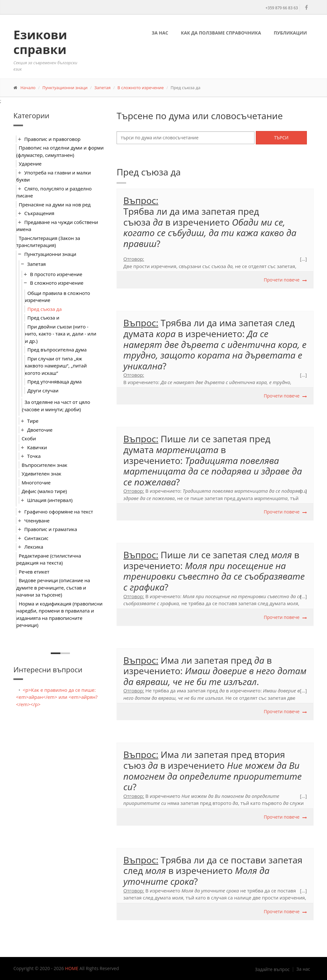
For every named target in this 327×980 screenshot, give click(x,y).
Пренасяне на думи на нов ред (55, 204)
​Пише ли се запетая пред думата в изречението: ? (213, 460)
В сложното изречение (141, 88)
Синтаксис (36, 538)
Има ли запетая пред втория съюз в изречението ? (212, 771)
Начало (28, 88)
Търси (281, 138)
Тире (33, 421)
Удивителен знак (42, 474)
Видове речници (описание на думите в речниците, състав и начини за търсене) (53, 587)
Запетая (103, 88)
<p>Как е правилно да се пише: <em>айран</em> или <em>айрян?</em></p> (57, 697)
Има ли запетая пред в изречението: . (215, 671)
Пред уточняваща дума (55, 382)
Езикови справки (40, 42)
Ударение (30, 164)
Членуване (37, 521)
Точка (34, 456)
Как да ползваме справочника (221, 33)
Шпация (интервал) (50, 500)
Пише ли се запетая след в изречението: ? (214, 571)
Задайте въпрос (272, 969)
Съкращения (39, 213)
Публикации (290, 33)
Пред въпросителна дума (57, 350)
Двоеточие (40, 430)
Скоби (29, 438)
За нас (160, 33)
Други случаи (43, 390)
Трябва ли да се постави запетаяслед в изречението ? (213, 871)
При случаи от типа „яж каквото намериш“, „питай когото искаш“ (56, 366)
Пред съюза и (43, 318)
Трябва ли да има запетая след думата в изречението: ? (215, 344)
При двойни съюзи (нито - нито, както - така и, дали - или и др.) (61, 334)
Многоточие (36, 482)
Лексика (34, 547)
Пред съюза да (45, 309)
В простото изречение (56, 274)
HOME (72, 968)
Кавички (37, 447)
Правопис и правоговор (52, 139)
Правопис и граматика (51, 529)
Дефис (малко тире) (44, 491)
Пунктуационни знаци (65, 88)
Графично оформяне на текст (59, 512)
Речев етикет (34, 572)
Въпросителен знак (45, 465)
